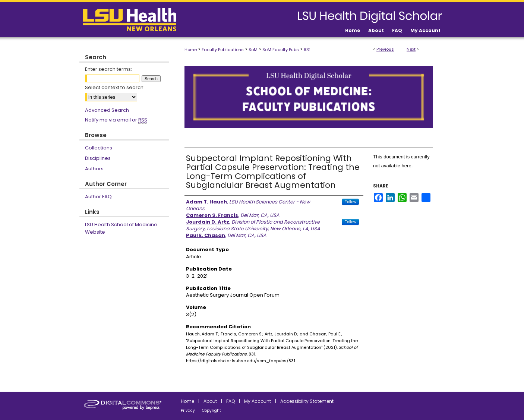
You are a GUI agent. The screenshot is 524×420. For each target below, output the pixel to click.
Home (191, 50)
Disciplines (98, 158)
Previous (385, 49)
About (210, 401)
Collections (99, 148)
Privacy (188, 410)
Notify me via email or (116, 120)
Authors (94, 169)
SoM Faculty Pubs (281, 50)
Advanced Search (107, 110)
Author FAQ (98, 197)
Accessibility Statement (307, 401)
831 (307, 50)
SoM (253, 50)
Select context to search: (115, 87)
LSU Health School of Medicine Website (121, 228)
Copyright (212, 410)
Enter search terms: (108, 69)
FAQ (231, 401)
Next (411, 49)
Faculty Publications (223, 50)
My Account (258, 401)
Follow (350, 202)
